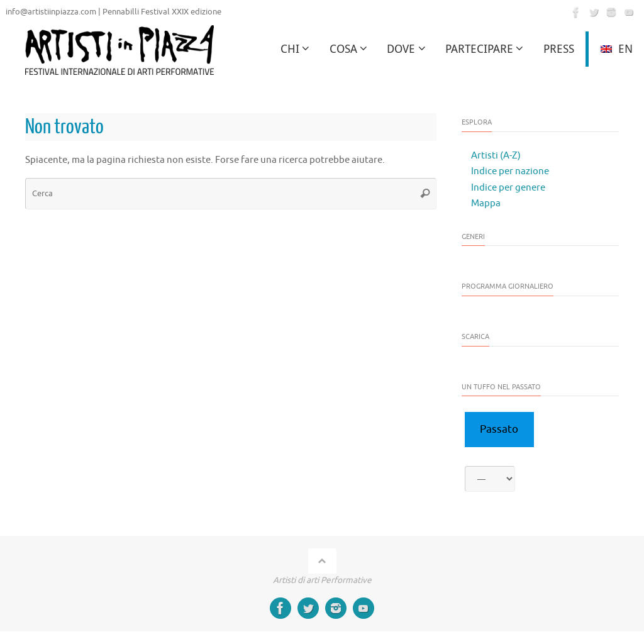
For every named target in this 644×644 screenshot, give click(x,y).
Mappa (486, 203)
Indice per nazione (510, 171)
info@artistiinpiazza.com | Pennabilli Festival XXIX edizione (114, 12)
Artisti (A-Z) (496, 156)
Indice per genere (508, 188)
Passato (499, 429)
